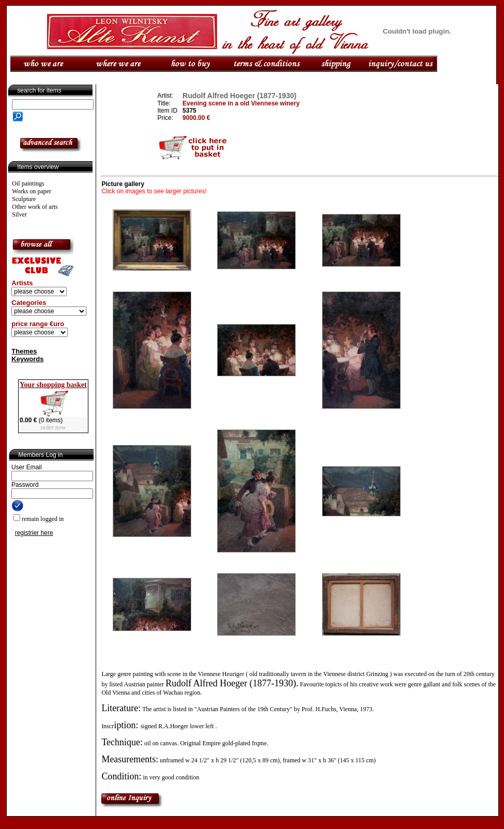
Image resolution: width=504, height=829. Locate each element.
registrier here (34, 533)
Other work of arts (35, 207)
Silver (19, 214)
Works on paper (32, 191)
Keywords (27, 359)
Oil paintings (28, 183)
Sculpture (24, 199)
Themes (24, 351)
